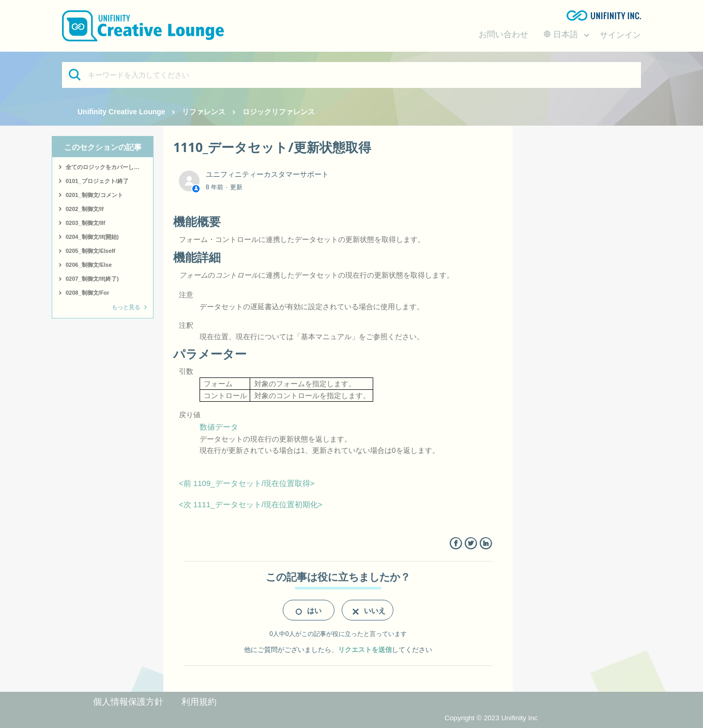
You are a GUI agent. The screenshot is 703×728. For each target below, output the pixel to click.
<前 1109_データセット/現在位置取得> (247, 483)
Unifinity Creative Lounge (121, 112)
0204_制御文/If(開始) (92, 237)
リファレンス (204, 112)
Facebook (456, 544)
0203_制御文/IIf (85, 223)
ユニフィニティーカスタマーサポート (267, 174)
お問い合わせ (503, 34)
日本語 (562, 34)
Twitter (471, 544)
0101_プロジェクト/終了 (97, 181)
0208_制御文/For (87, 293)
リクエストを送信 (365, 650)
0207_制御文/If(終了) (92, 279)
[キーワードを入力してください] (352, 75)
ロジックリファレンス (279, 112)
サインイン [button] (620, 35)
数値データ (219, 427)
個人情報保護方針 (128, 702)
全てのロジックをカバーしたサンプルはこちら (109, 167)
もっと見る (126, 307)
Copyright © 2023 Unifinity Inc (491, 718)
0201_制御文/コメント (94, 195)
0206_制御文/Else (89, 265)
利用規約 (199, 702)
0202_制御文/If (85, 209)
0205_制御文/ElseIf (90, 251)
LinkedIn (486, 544)
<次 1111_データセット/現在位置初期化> (251, 504)
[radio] (309, 610)
